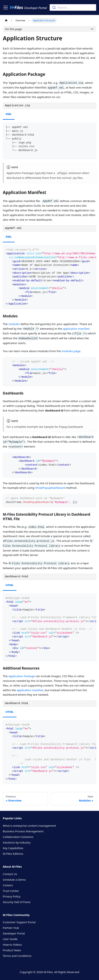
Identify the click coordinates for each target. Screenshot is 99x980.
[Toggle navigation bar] (6, 7)
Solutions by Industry (17, 842)
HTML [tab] (10, 585)
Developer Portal (14, 933)
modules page (71, 351)
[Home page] (6, 20)
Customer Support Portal (19, 922)
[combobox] (73, 7)
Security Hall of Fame (17, 902)
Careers (8, 885)
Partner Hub (11, 928)
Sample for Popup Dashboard (63, 427)
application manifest (76, 329)
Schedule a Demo (14, 880)
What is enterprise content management (29, 826)
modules (14, 324)
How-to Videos (12, 945)
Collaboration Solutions (18, 837)
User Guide (10, 939)
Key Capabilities (13, 848)
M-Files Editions (13, 854)
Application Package (22, 676)
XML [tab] (9, 114)
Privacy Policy (12, 896)
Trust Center (11, 891)
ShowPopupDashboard (50, 488)
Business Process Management (23, 831)
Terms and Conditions (17, 956)
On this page (13, 29)
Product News (12, 950)
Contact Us (10, 874)
